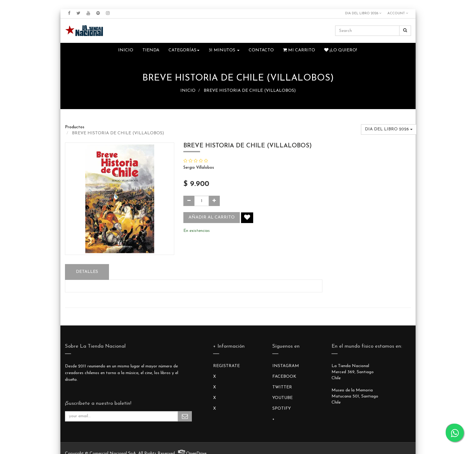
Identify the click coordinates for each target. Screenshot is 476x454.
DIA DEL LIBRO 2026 (363, 13)
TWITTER (282, 387)
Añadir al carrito (212, 217)
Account (398, 13)
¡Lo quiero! (341, 50)
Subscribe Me (185, 416)
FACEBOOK (284, 377)
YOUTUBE (282, 398)
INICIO (188, 91)
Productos (75, 127)
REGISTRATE (226, 366)
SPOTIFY (282, 409)
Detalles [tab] (87, 272)
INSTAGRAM (286, 366)
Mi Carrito (299, 50)
